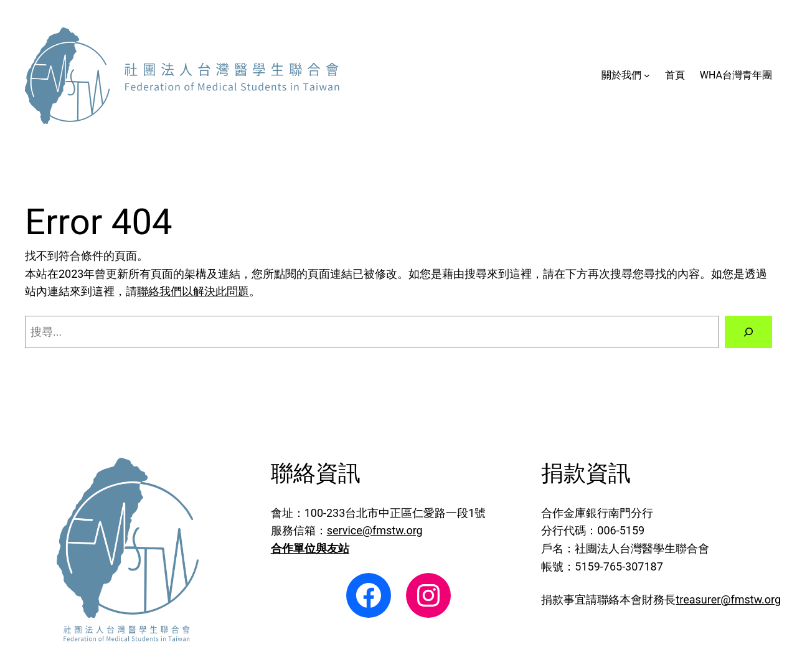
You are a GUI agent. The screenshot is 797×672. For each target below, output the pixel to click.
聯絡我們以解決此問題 (193, 291)
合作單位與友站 (310, 548)
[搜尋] (748, 332)
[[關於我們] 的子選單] (647, 75)
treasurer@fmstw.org (728, 599)
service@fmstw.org (375, 530)
